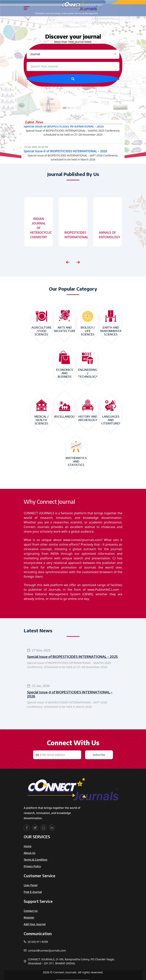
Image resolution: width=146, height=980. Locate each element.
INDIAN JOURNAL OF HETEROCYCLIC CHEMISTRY (40, 228)
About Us (30, 853)
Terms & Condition (36, 860)
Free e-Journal (33, 892)
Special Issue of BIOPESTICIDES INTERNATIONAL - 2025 (64, 128)
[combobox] (73, 54)
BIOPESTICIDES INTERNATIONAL (74, 235)
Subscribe (99, 755)
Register (29, 917)
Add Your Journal (35, 924)
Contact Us (31, 911)
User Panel (31, 885)
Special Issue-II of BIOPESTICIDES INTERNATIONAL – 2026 (65, 153)
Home (28, 846)
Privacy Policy (32, 866)
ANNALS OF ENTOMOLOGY (108, 235)
